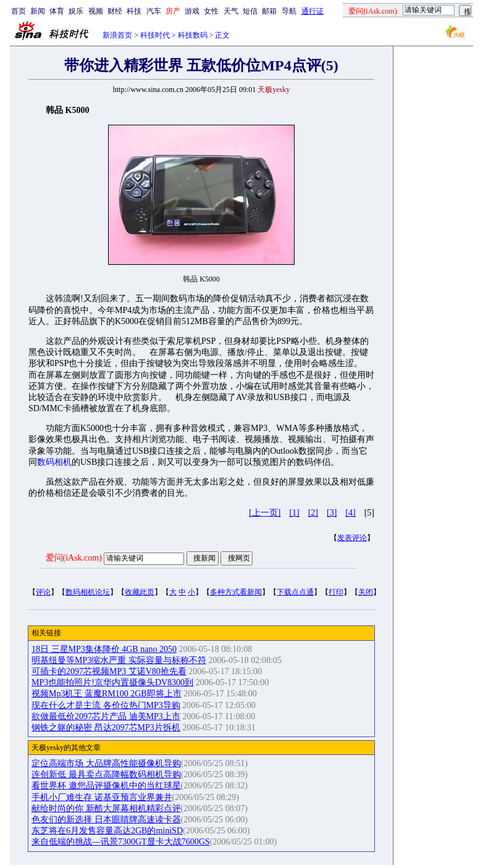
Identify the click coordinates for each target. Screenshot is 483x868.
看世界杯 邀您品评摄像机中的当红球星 (106, 786)
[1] (294, 513)
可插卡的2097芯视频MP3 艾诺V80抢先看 (109, 671)
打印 (336, 592)
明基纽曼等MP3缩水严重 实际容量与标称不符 (119, 660)
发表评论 (352, 538)
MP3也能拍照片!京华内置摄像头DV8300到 (112, 682)
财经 (115, 11)
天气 (231, 11)
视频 (96, 11)
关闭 (366, 592)
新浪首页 (117, 35)
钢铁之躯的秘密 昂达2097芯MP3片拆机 (106, 728)
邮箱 (269, 11)
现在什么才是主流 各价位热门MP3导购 (106, 705)
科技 (134, 11)
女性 (211, 11)
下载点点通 (295, 592)
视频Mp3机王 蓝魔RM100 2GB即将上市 (107, 694)
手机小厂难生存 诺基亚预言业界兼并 (102, 797)
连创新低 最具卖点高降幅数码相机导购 (106, 774)
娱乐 (76, 11)
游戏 (192, 11)
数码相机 (54, 462)
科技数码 (193, 35)
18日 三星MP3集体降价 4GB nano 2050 (104, 649)
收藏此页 (140, 592)
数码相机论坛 (88, 592)
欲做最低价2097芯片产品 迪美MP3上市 (106, 716)
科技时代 (155, 35)
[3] (332, 513)
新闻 (38, 11)
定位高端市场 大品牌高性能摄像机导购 (106, 763)
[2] (313, 513)
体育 (57, 11)
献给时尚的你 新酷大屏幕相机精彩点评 (106, 808)
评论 (43, 592)
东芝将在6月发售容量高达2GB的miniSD (107, 831)
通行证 (313, 11)
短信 (250, 11)
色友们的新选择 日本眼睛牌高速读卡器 (106, 820)
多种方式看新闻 (236, 592)
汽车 (154, 11)
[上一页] (265, 513)
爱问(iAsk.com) (74, 558)
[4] (350, 513)
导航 (289, 11)
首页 (19, 11)
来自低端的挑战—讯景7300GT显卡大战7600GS (121, 842)
